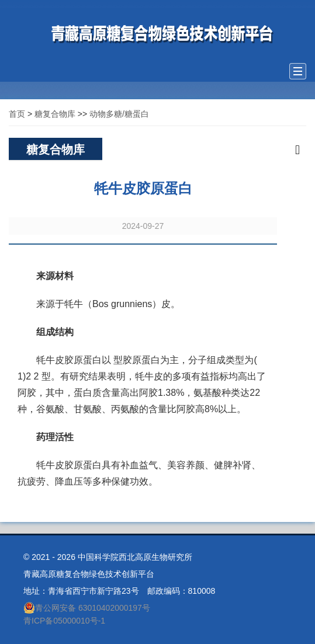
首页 (17, 114)
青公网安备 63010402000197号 (87, 608)
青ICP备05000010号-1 (64, 621)
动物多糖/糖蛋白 (119, 114)
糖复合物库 (55, 114)
